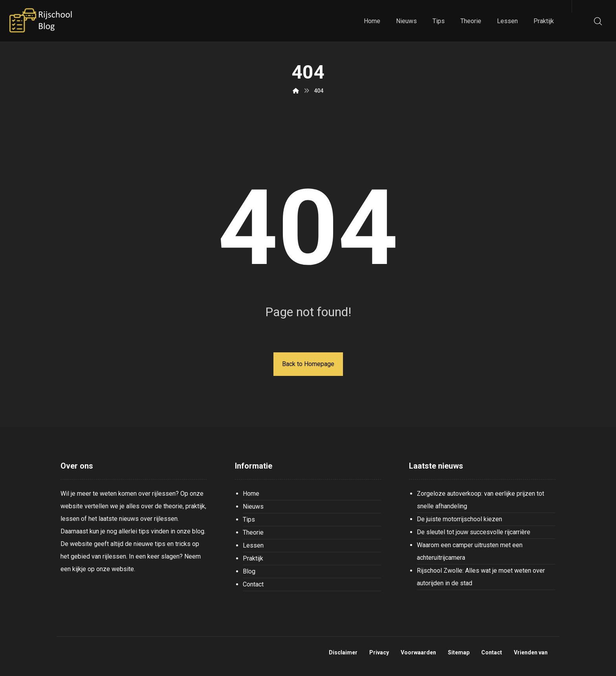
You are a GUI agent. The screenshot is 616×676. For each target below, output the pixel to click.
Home (251, 494)
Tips (249, 519)
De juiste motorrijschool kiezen (459, 519)
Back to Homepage (308, 364)
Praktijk (253, 558)
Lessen (253, 545)
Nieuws (253, 507)
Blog (249, 571)
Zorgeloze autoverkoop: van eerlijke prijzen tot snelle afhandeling (480, 500)
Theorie (253, 532)
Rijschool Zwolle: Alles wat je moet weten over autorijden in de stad (481, 577)
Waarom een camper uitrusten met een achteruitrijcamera (470, 551)
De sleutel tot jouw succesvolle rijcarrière (474, 532)
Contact (253, 584)
